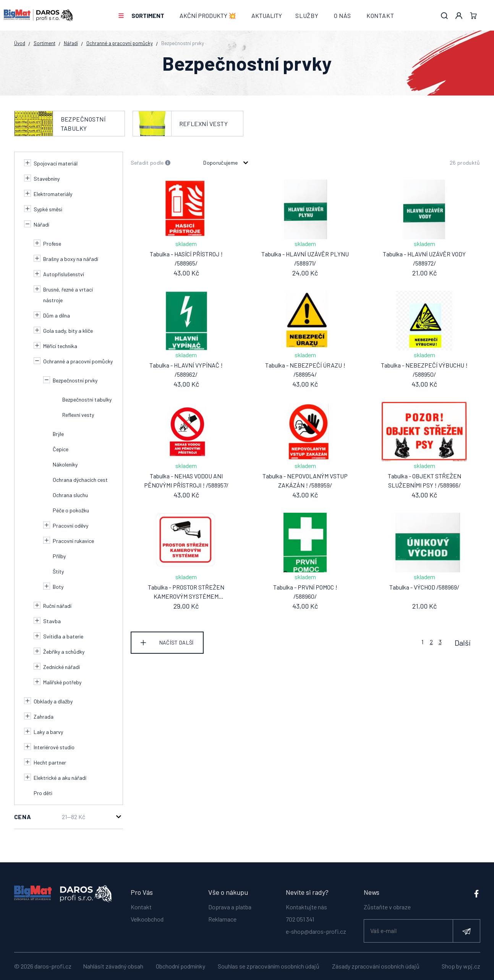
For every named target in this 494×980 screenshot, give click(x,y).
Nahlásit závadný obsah (113, 966)
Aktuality (267, 15)
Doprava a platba (230, 904)
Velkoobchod (147, 916)
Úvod (20, 43)
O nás (343, 15)
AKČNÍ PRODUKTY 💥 (208, 15)
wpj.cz (472, 966)
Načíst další (177, 642)
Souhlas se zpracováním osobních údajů (269, 966)
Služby (307, 15)
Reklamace (222, 916)
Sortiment (148, 15)
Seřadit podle (151, 163)
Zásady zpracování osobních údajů (376, 966)
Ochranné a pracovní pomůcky (120, 43)
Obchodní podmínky (181, 966)
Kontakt (380, 15)
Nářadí (71, 43)
